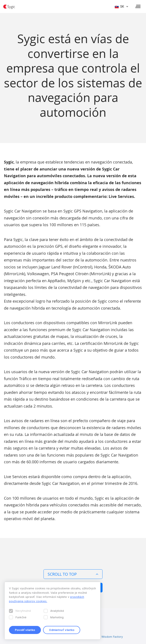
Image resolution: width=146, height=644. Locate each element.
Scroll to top (73, 574)
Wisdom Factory (112, 637)
